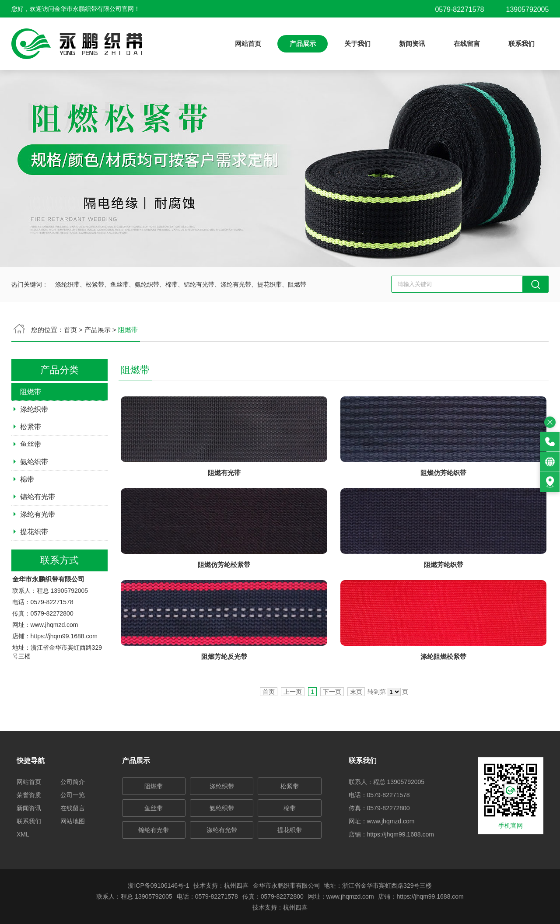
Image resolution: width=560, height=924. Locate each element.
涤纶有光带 (222, 830)
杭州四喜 (295, 907)
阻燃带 (154, 786)
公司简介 (73, 782)
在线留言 (467, 44)
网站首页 (248, 44)
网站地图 (73, 821)
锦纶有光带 (154, 830)
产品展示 (303, 44)
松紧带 (290, 786)
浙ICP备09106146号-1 (158, 885)
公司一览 (73, 795)
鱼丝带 (154, 808)
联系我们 (521, 44)
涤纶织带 (222, 786)
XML (23, 834)
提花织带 (290, 830)
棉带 (290, 808)
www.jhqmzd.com (391, 821)
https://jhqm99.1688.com (401, 834)
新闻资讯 (412, 44)
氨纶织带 (222, 808)
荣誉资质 (29, 795)
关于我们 (357, 44)
